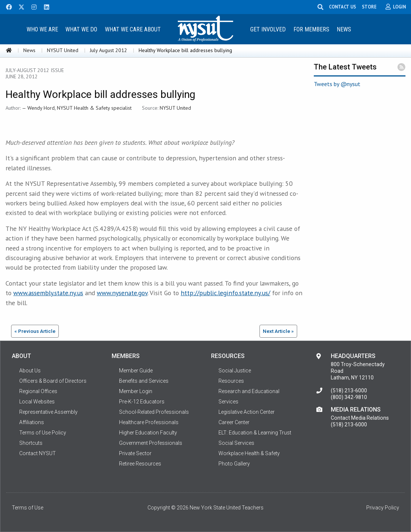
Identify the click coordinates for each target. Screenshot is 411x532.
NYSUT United (63, 50)
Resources (231, 381)
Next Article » (278, 331)
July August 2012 (108, 50)
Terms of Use (28, 508)
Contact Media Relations (360, 418)
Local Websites (37, 402)
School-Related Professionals (154, 412)
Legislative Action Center (247, 412)
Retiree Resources (140, 464)
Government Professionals (151, 443)
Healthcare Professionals (149, 422)
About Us (30, 371)
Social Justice (235, 371)
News (344, 29)
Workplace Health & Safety (249, 453)
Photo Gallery (234, 464)
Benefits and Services (144, 381)
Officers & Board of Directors (53, 381)
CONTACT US (344, 7)
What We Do (81, 29)
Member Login (136, 391)
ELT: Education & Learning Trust (255, 433)
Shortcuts (31, 443)
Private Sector (135, 453)
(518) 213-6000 (349, 391)
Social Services (236, 443)
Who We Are (42, 29)
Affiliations (32, 422)
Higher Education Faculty (148, 433)
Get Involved (268, 29)
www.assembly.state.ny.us (48, 293)
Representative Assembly (48, 412)
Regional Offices (38, 391)
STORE (370, 7)
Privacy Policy (383, 508)
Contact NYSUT (38, 453)
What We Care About (133, 29)
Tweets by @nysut (337, 84)
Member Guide (136, 371)
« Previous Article (35, 331)
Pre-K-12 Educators (142, 402)
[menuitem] (42, 29)
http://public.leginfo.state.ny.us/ (225, 293)
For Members (311, 29)
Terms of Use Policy (43, 433)
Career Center (234, 422)
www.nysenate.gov (122, 293)
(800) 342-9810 (349, 397)
